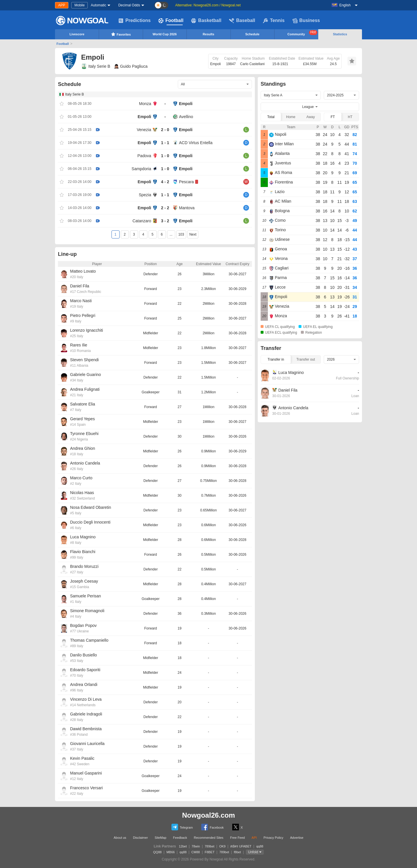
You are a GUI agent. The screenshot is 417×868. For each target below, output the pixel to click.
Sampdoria (141, 169)
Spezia (145, 195)
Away (311, 117)
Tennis (274, 21)
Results (209, 34)
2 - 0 (165, 130)
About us (120, 838)
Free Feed (238, 838)
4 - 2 (165, 182)
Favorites (121, 34)
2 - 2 (165, 208)
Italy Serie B (96, 66)
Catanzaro (142, 221)
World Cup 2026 (165, 34)
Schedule (252, 34)
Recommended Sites (209, 838)
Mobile (79, 5)
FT (333, 117)
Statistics (340, 34)
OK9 (222, 846)
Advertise (297, 838)
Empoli (186, 104)
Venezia (144, 130)
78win (196, 846)
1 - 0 (165, 156)
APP (62, 5)
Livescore (77, 34)
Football (171, 21)
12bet (183, 846)
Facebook (212, 827)
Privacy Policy (273, 838)
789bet (210, 846)
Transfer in (276, 359)
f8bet (237, 852)
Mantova (187, 208)
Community (302, 33)
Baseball (242, 21)
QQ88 (157, 852)
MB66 (171, 852)
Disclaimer (140, 838)
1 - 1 (165, 143)
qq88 (260, 846)
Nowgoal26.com (209, 815)
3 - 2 (165, 221)
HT (350, 117)
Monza (145, 104)
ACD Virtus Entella (196, 143)
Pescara (186, 182)
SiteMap (160, 838)
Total (271, 117)
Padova (144, 156)
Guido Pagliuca (131, 66)
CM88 (196, 852)
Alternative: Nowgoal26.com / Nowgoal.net (208, 5)
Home (291, 117)
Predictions (135, 21)
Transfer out (306, 359)
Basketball (206, 21)
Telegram (182, 827)
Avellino (186, 117)
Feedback (180, 838)
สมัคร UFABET (241, 846)
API (254, 838)
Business (306, 21)
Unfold (253, 852)
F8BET (210, 852)
